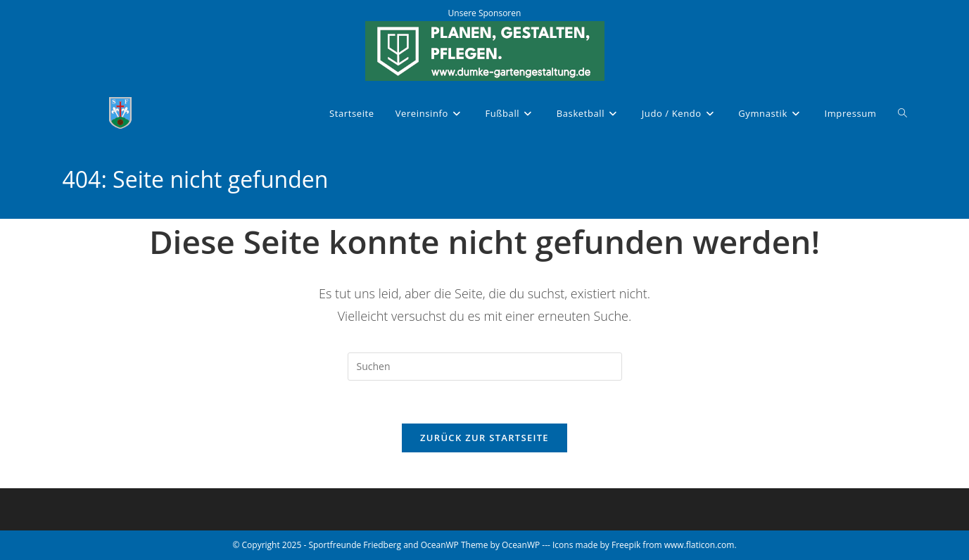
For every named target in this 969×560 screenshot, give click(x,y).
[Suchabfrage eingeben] (485, 367)
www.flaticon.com (699, 545)
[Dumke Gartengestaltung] (485, 50)
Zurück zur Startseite (484, 438)
